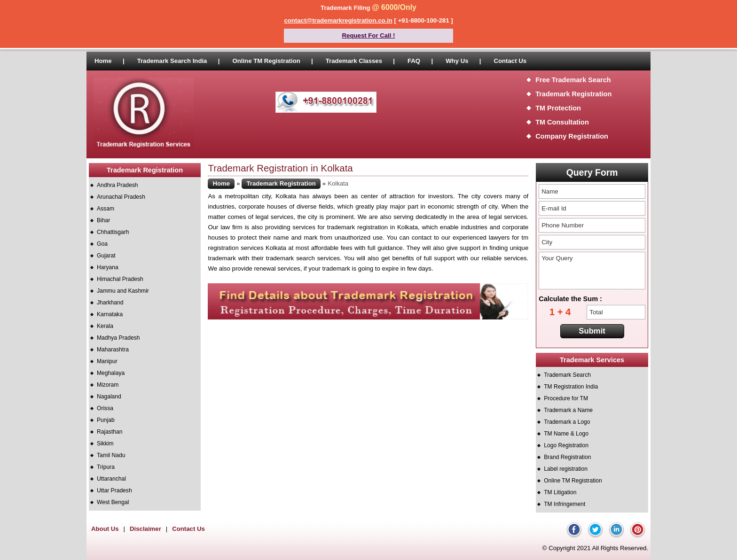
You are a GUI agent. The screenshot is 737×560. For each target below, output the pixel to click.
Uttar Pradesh (114, 490)
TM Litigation (560, 492)
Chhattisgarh (113, 232)
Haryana (108, 267)
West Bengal (113, 502)
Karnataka (110, 314)
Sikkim (105, 443)
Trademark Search (567, 375)
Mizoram (108, 385)
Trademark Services (592, 360)
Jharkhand (110, 303)
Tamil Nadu (111, 455)
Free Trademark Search (573, 80)
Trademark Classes (354, 61)
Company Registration (572, 136)
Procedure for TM (566, 398)
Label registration (566, 469)
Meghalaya (111, 373)
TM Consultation (562, 122)
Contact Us (510, 61)
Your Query (592, 271)
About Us (105, 529)
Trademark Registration (573, 94)
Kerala (105, 326)
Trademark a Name (568, 410)
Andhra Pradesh (117, 185)
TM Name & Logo (566, 434)
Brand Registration (567, 457)
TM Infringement (565, 504)
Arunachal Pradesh (121, 197)
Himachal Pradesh (120, 279)
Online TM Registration (266, 61)
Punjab (106, 420)
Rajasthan (110, 432)
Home (103, 61)
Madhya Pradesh (118, 338)
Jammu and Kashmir (123, 291)
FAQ (414, 61)
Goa (102, 244)
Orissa (105, 408)
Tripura (106, 467)
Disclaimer (145, 529)
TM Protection (558, 108)
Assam (106, 209)
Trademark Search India (172, 61)
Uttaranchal (111, 479)
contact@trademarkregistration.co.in (338, 20)
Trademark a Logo (567, 422)
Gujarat (106, 256)
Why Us (457, 61)
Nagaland (109, 397)
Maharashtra (113, 350)
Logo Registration (566, 445)
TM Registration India (571, 387)
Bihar (103, 220)
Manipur (107, 361)
